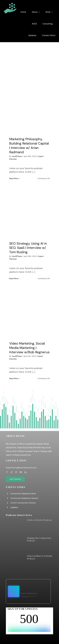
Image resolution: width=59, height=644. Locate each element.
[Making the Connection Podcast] (15, 544)
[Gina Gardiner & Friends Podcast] (15, 562)
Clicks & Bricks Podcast (39, 520)
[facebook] (7, 472)
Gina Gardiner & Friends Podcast (40, 557)
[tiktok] (12, 472)
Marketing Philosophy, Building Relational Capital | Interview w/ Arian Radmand (29, 146)
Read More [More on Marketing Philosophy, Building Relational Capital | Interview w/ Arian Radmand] (14, 178)
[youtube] (21, 472)
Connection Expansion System (24, 498)
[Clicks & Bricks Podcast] (15, 526)
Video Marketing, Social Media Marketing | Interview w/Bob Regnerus (29, 348)
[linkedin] (25, 472)
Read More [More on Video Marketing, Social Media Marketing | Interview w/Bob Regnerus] (14, 378)
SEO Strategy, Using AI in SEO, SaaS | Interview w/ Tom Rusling (28, 248)
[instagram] (16, 472)
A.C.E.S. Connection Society (23, 503)
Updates (14, 507)
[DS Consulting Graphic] (10, 4)
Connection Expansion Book (23, 494)
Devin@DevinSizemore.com (24, 468)
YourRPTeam (17, 156)
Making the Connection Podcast (39, 539)
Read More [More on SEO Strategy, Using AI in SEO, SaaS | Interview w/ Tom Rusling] (14, 278)
